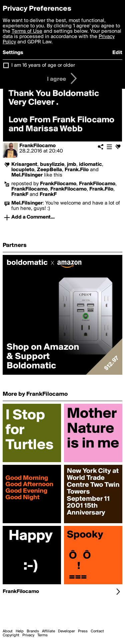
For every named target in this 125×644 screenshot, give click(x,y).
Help (20, 631)
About (8, 631)
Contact (97, 631)
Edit (117, 53)
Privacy (28, 635)
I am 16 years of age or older (43, 65)
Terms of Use (27, 31)
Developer (66, 631)
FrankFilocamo (37, 146)
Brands (33, 631)
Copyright (11, 635)
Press (83, 631)
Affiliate (48, 631)
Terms (42, 635)
